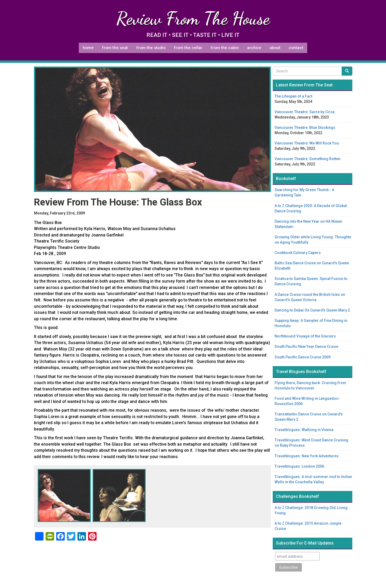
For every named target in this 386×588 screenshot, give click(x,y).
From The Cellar (188, 48)
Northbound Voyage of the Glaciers (305, 336)
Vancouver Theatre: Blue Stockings (305, 128)
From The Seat (115, 48)
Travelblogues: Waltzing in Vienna (304, 430)
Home (88, 48)
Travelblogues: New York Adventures (307, 456)
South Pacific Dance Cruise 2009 (303, 357)
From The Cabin (225, 48)
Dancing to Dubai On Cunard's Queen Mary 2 (312, 310)
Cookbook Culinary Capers (298, 253)
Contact (296, 48)
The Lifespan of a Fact (293, 96)
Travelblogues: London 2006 (299, 466)
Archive (254, 48)
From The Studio (151, 48)
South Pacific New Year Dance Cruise (306, 346)
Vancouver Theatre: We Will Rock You (307, 143)
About (275, 48)
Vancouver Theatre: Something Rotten (307, 159)
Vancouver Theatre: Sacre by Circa (305, 112)
